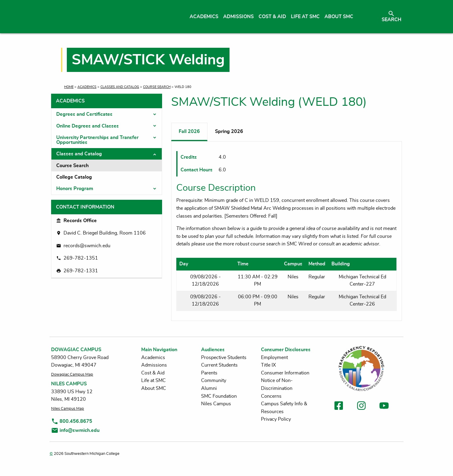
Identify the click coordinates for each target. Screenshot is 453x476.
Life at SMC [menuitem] (305, 17)
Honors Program (75, 189)
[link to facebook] (339, 407)
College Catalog (74, 177)
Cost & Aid (153, 373)
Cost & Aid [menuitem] (272, 17)
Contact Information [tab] (85, 207)
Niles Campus (216, 404)
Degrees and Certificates (84, 114)
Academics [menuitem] (204, 17)
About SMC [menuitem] (339, 17)
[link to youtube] (384, 407)
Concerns (271, 396)
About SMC (154, 388)
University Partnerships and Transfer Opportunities (97, 140)
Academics (87, 87)
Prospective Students (224, 358)
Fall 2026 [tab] (189, 131)
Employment (274, 358)
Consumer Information (285, 373)
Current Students (219, 365)
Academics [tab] (70, 101)
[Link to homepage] (108, 17)
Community (214, 380)
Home (69, 87)
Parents (209, 373)
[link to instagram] (361, 407)
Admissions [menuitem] (238, 17)
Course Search (157, 87)
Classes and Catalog (120, 87)
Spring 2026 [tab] (229, 131)
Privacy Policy (276, 419)
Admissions (154, 365)
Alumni (209, 388)
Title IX (268, 365)
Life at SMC (153, 380)
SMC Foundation (219, 396)
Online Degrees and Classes (88, 126)
